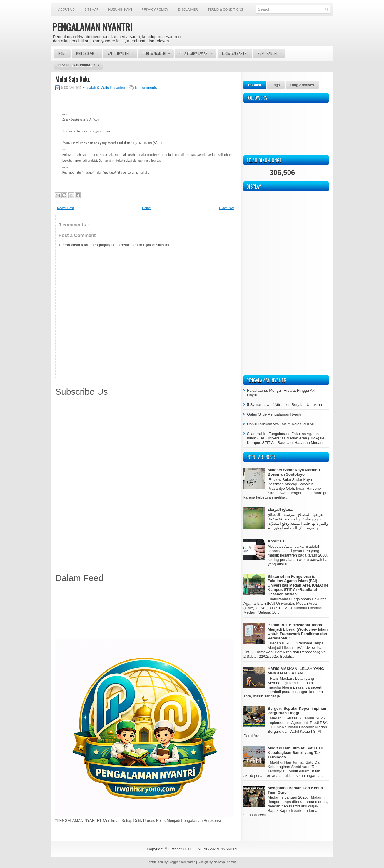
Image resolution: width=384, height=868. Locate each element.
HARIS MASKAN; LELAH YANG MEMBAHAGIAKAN (296, 671)
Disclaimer (188, 9)
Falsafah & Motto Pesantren (105, 88)
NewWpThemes (225, 862)
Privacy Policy (155, 9)
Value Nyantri (122, 52)
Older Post (227, 208)
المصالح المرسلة (281, 510)
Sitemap (91, 9)
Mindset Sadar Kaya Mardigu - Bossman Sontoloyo (295, 472)
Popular (255, 85)
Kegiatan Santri (235, 53)
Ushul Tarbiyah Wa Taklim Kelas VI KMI (280, 424)
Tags (276, 85)
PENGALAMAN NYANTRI (92, 27)
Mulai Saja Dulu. (73, 79)
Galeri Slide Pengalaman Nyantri (275, 414)
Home (62, 53)
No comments (146, 88)
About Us (66, 9)
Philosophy (89, 52)
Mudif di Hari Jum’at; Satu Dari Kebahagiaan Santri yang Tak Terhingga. (295, 753)
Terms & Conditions (225, 9)
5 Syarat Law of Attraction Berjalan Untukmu (284, 405)
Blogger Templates (182, 862)
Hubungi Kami (120, 9)
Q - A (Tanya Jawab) (198, 52)
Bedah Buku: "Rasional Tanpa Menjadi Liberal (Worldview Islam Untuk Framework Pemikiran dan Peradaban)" (298, 632)
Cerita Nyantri (158, 52)
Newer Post (65, 208)
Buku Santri (271, 52)
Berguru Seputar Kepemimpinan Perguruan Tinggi (297, 711)
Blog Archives (302, 85)
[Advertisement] (146, 612)
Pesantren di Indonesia (81, 64)
